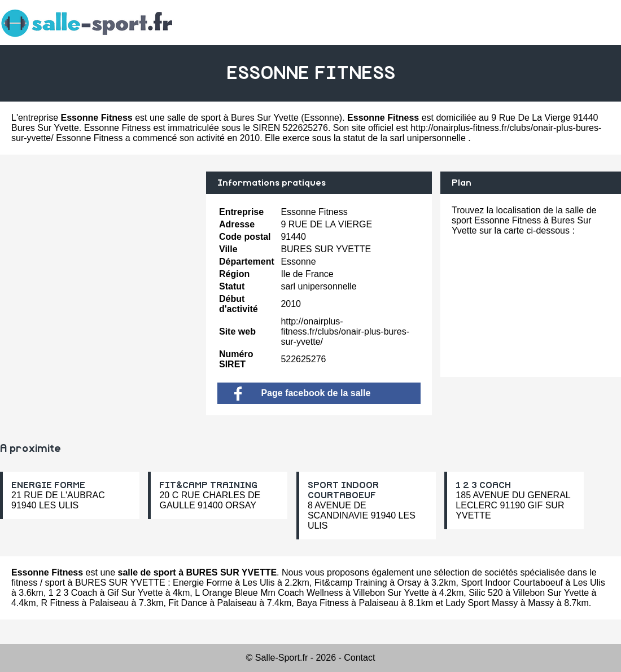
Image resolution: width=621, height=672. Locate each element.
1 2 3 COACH (483, 485)
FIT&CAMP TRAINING (208, 485)
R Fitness (60, 603)
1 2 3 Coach (73, 593)
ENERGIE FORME (48, 485)
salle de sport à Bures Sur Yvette (233, 118)
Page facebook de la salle (302, 393)
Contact (359, 658)
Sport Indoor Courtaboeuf (512, 583)
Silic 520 (486, 593)
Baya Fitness (322, 603)
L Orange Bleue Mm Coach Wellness (269, 593)
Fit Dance (187, 603)
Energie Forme (203, 583)
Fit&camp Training (351, 583)
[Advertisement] (99, 251)
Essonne (322, 118)
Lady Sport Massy (482, 603)
